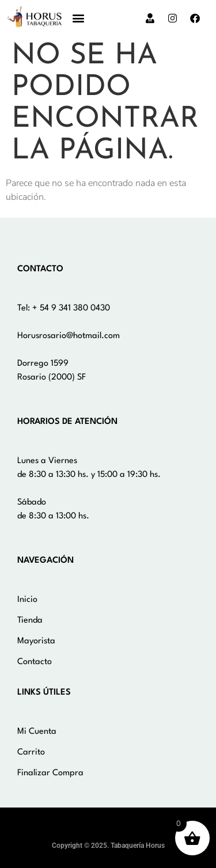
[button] (79, 18)
